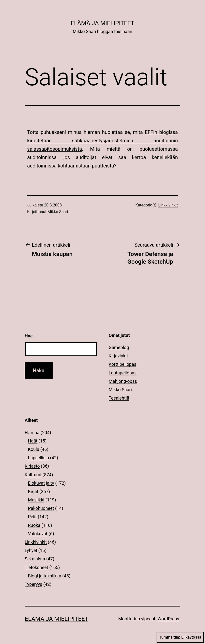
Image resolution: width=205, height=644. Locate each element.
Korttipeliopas (123, 364)
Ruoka (34, 525)
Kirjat (33, 491)
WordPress (168, 619)
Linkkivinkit (168, 205)
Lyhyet (31, 550)
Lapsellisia (38, 458)
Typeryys (33, 584)
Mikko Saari (58, 212)
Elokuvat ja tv (41, 483)
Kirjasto (32, 466)
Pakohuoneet (41, 508)
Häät (33, 441)
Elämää (32, 432)
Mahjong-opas (123, 381)
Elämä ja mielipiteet (102, 23)
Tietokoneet (36, 567)
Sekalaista (35, 559)
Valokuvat (38, 534)
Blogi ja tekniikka (45, 576)
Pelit (32, 517)
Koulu (34, 449)
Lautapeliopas (123, 373)
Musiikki (36, 500)
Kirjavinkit (118, 356)
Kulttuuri (33, 475)
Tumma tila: (180, 637)
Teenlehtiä (119, 398)
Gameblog (119, 347)
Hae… (30, 336)
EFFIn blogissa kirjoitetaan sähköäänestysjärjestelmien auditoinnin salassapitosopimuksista (102, 141)
